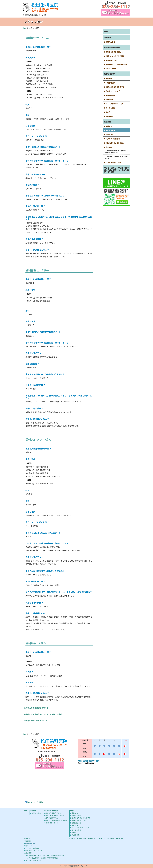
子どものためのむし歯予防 (115, 87)
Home (106, 32)
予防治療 (109, 79)
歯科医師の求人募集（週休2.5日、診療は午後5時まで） (117, 152)
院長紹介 (109, 126)
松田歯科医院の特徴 (112, 47)
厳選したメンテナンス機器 (115, 56)
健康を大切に (110, 42)
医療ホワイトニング (113, 91)
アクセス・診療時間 (113, 139)
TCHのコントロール (112, 69)
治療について (109, 74)
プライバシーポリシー (113, 163)
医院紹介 (108, 122)
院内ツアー (109, 135)
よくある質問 (110, 108)
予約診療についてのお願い (115, 143)
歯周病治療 (109, 100)
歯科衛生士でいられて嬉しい (35, 721)
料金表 (108, 112)
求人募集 (109, 147)
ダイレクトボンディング (114, 104)
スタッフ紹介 (110, 130)
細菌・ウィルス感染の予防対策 (117, 65)
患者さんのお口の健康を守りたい (37, 708)
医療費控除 (109, 116)
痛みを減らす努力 (112, 60)
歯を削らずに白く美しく (114, 52)
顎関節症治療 (110, 95)
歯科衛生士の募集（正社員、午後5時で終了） (117, 157)
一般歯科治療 (110, 83)
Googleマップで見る (34, 802)
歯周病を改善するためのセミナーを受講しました (43, 714)
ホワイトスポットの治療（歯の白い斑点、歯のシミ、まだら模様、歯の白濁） (116, 170)
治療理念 (108, 37)
